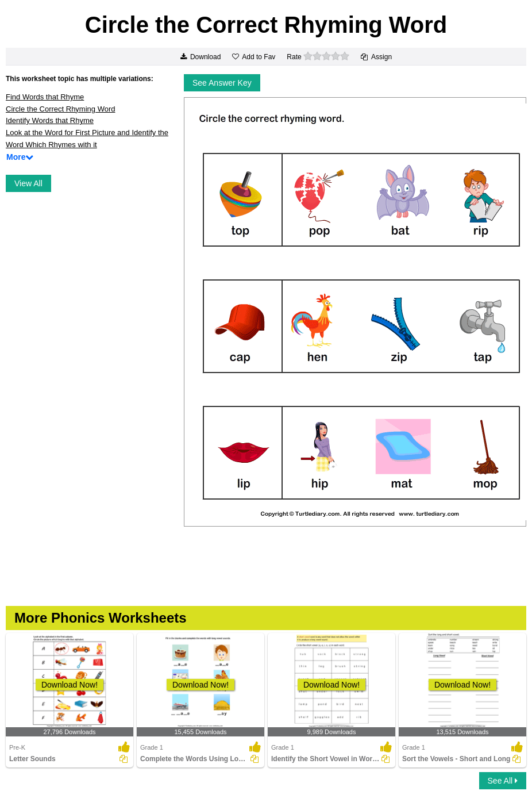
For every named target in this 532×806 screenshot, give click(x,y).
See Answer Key (222, 83)
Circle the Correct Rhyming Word (60, 109)
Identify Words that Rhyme (50, 120)
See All (503, 781)
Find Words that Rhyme (45, 97)
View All (28, 183)
